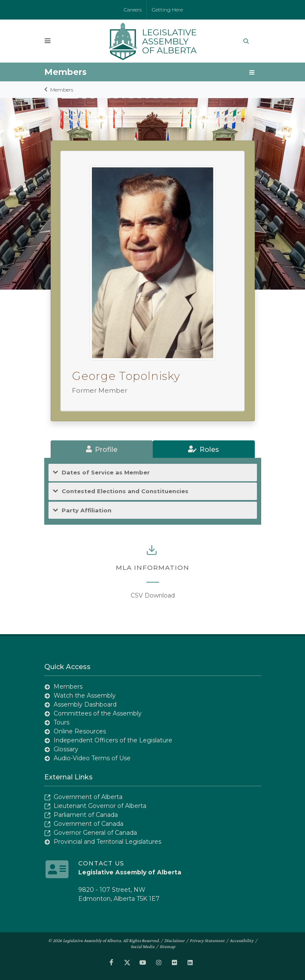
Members (62, 90)
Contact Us (101, 863)
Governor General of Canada (95, 833)
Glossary (66, 749)
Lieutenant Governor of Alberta (100, 806)
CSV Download (153, 595)
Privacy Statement (207, 940)
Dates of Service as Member (106, 473)
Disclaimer (174, 940)
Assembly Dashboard (85, 704)
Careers (133, 10)
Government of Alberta (88, 797)
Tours (61, 722)
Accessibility (242, 940)
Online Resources (80, 731)
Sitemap (167, 946)
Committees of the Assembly (98, 713)
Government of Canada (88, 824)
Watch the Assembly (85, 695)
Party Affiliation (87, 510)
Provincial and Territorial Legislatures (107, 842)
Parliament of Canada (86, 815)
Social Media (143, 946)
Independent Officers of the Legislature (113, 740)
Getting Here (167, 10)
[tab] (102, 449)
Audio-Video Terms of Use (92, 758)
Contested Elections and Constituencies (125, 491)
